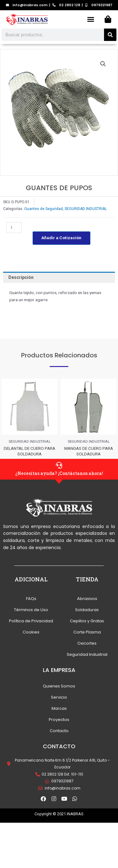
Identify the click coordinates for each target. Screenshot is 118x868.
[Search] (110, 35)
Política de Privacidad (31, 621)
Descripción (21, 277)
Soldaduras (87, 610)
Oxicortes (87, 643)
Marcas (59, 708)
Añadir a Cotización (61, 238)
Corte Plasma (87, 632)
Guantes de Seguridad (43, 209)
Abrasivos (87, 599)
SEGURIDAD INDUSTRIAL (86, 209)
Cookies (31, 632)
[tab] (59, 277)
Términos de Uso (31, 610)
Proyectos (59, 720)
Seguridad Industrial (87, 654)
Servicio (59, 697)
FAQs (31, 599)
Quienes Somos (59, 686)
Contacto (59, 731)
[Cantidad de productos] (14, 228)
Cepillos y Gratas (87, 621)
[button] (91, 19)
